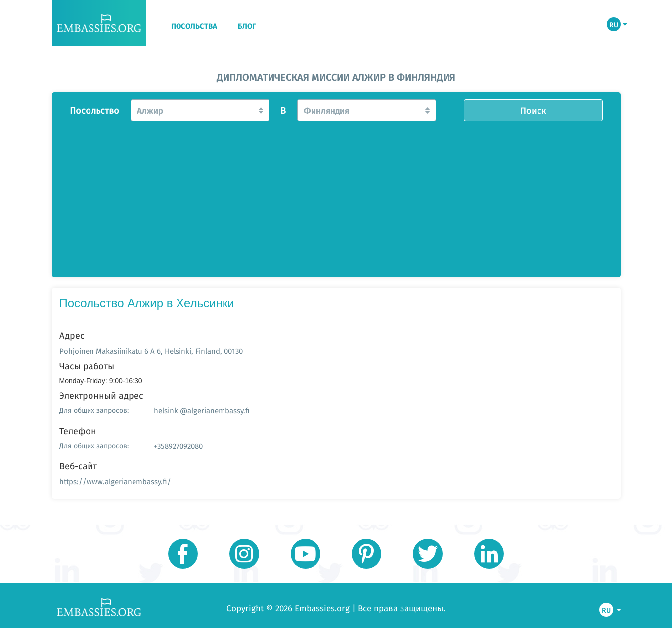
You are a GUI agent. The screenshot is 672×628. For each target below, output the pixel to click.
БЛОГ (247, 26)
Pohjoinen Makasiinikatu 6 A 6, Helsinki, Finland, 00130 (151, 351)
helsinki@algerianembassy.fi (202, 411)
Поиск (533, 110)
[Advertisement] (336, 196)
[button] (200, 110)
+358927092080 (178, 446)
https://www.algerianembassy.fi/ (115, 481)
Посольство (94, 111)
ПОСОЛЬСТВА (194, 26)
